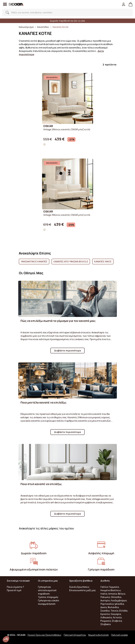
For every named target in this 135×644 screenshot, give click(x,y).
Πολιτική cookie (119, 635)
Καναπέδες (43, 27)
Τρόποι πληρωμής (48, 597)
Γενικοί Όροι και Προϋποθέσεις (45, 635)
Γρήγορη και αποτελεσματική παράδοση (47, 590)
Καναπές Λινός (103, 262)
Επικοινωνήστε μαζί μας (83, 590)
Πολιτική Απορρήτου (75, 635)
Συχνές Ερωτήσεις (79, 587)
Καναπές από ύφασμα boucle (71, 262)
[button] (131, 4)
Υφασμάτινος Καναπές (34, 262)
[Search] (64, 12)
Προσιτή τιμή (14, 590)
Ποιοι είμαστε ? (15, 587)
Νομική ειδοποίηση (99, 635)
